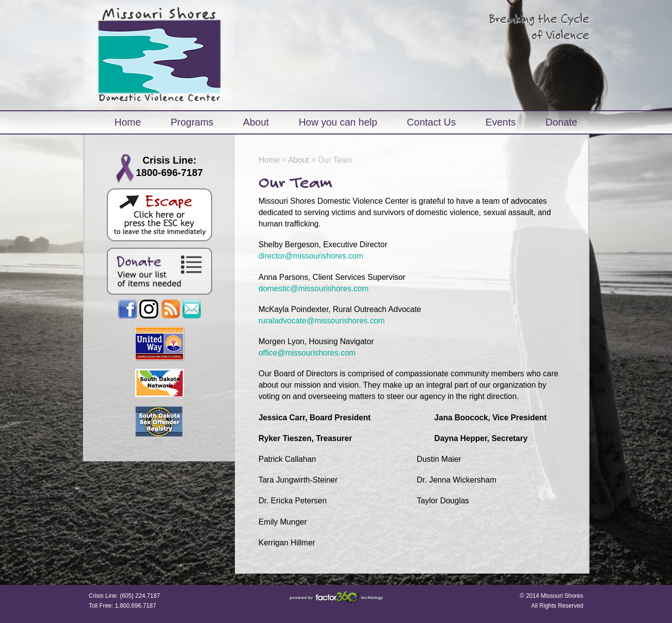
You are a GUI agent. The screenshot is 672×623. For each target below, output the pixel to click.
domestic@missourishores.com (314, 289)
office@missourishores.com (307, 353)
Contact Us (431, 122)
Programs (192, 122)
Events (501, 122)
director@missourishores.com (311, 256)
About (256, 122)
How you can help (338, 122)
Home (128, 122)
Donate (561, 122)
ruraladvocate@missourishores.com (322, 321)
